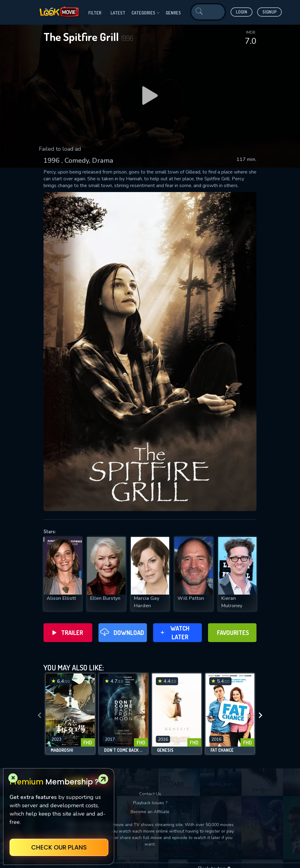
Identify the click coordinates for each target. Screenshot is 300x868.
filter (95, 13)
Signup (269, 12)
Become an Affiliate (150, 812)
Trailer (68, 633)
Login (242, 12)
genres (173, 13)
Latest (118, 13)
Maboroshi (62, 750)
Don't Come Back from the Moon (124, 750)
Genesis (165, 750)
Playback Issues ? (150, 803)
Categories (146, 13)
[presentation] (40, 715)
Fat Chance (222, 750)
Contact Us (150, 794)
